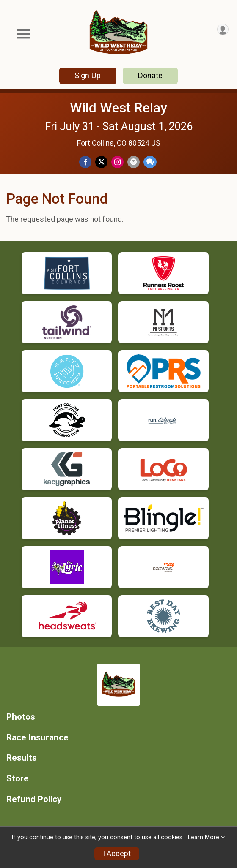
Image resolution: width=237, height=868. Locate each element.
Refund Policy (34, 799)
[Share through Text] (150, 162)
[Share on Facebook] (85, 162)
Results (22, 758)
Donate (150, 75)
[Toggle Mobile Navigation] (23, 34)
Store (18, 779)
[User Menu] (223, 29)
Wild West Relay (118, 108)
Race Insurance (37, 738)
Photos (21, 717)
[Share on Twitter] (101, 162)
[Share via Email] (134, 162)
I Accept (117, 854)
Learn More (204, 837)
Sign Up (88, 75)
